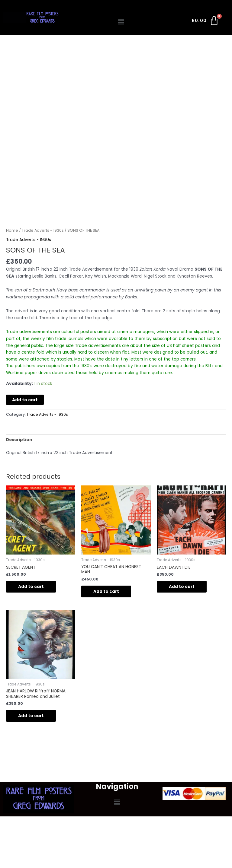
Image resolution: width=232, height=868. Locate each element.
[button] (121, 22)
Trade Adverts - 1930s (43, 230)
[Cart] (206, 22)
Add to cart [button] (31, 587)
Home (12, 230)
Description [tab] (19, 440)
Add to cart (25, 400)
